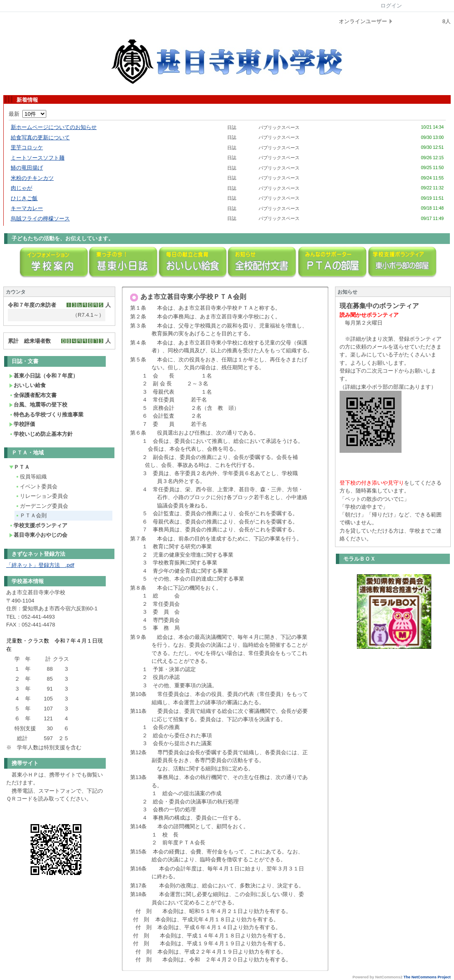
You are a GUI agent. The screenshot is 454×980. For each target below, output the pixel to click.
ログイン (391, 6)
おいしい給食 (27, 385)
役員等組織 (31, 477)
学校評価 (22, 424)
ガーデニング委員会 (42, 506)
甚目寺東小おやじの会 (38, 535)
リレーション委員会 (42, 496)
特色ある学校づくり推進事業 (46, 415)
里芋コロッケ (27, 147)
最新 (27, 114)
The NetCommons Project (427, 977)
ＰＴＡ (19, 467)
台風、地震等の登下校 (38, 405)
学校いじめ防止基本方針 (41, 434)
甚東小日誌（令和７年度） (44, 376)
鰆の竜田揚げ (27, 168)
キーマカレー (27, 208)
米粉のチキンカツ (32, 178)
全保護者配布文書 (33, 395)
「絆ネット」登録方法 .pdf (40, 565)
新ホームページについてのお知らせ (54, 127)
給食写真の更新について (40, 137)
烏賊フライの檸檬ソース (40, 219)
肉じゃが (21, 188)
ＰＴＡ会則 (31, 515)
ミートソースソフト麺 (38, 158)
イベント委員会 (36, 486)
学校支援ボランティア (38, 525)
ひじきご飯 (24, 198)
